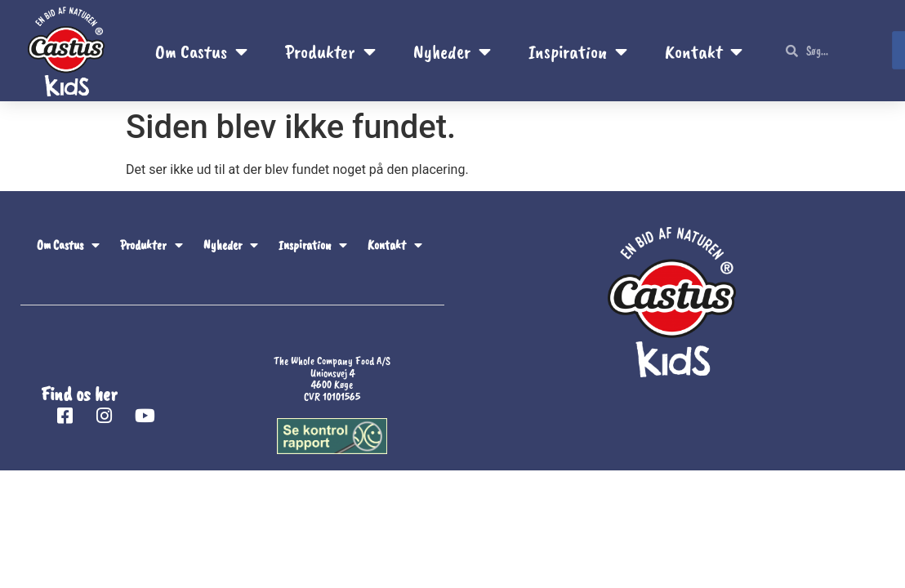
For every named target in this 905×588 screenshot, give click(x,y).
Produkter (330, 51)
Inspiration (578, 51)
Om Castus (201, 51)
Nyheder (452, 51)
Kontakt (704, 51)
